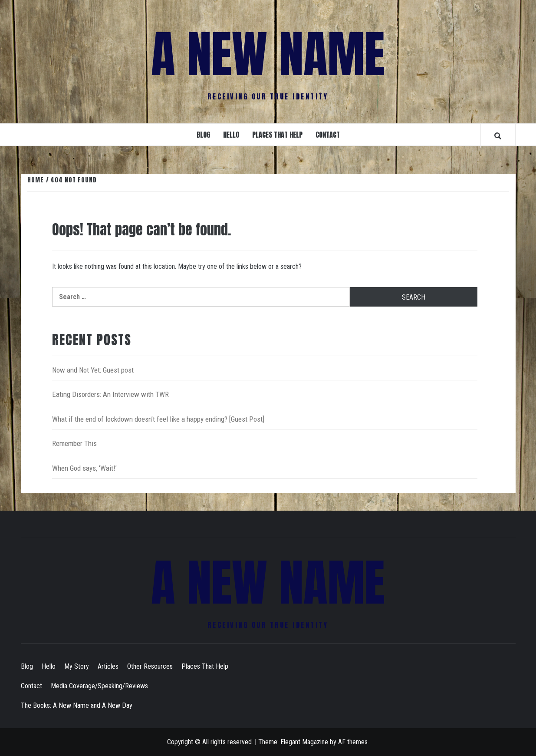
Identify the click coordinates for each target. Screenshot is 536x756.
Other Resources (150, 666)
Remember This (74, 443)
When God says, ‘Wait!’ (84, 468)
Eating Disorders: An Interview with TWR (110, 394)
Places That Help (277, 135)
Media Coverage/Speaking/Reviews (99, 686)
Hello (231, 135)
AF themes (353, 742)
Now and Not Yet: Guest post (93, 370)
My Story (77, 666)
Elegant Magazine (304, 742)
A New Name (268, 54)
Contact (328, 135)
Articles (108, 666)
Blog (203, 135)
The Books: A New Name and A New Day (77, 705)
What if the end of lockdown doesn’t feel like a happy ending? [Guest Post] (158, 419)
